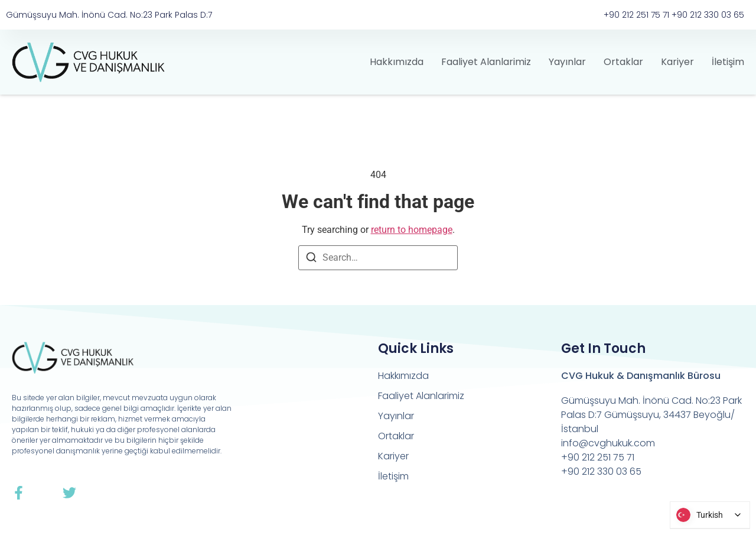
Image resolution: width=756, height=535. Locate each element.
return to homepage (412, 230)
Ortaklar (623, 62)
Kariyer (677, 62)
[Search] (311, 259)
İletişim (728, 62)
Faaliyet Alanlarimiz (486, 62)
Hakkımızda (397, 62)
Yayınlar (567, 62)
